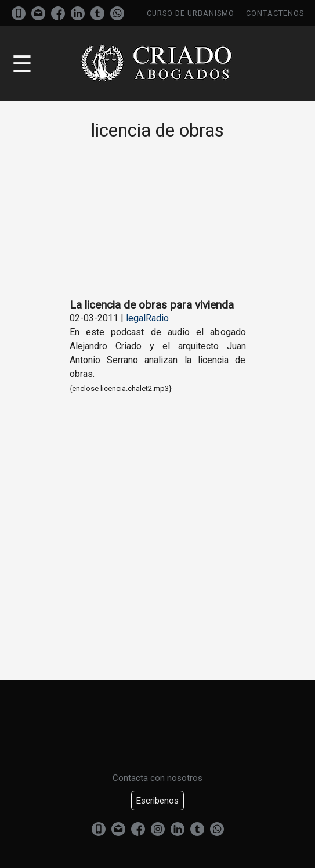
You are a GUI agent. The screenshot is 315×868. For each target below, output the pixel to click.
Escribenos (157, 801)
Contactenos (275, 13)
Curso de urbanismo (191, 13)
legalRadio (147, 318)
